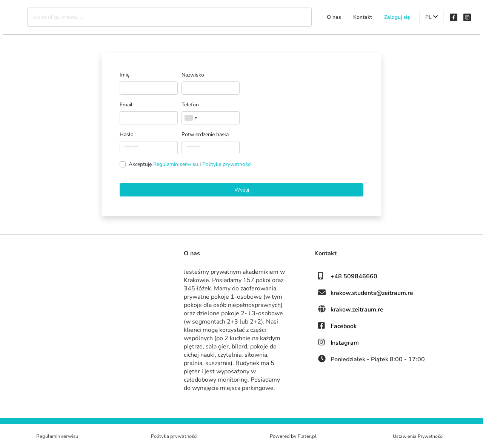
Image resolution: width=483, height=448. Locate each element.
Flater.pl (307, 436)
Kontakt (363, 17)
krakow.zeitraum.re (357, 310)
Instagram (345, 343)
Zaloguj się (397, 17)
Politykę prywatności (227, 164)
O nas (334, 17)
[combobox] (191, 118)
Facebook (344, 326)
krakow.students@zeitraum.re (372, 293)
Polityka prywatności (174, 436)
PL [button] (431, 17)
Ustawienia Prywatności (418, 436)
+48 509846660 (354, 276)
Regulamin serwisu (176, 164)
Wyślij (242, 190)
